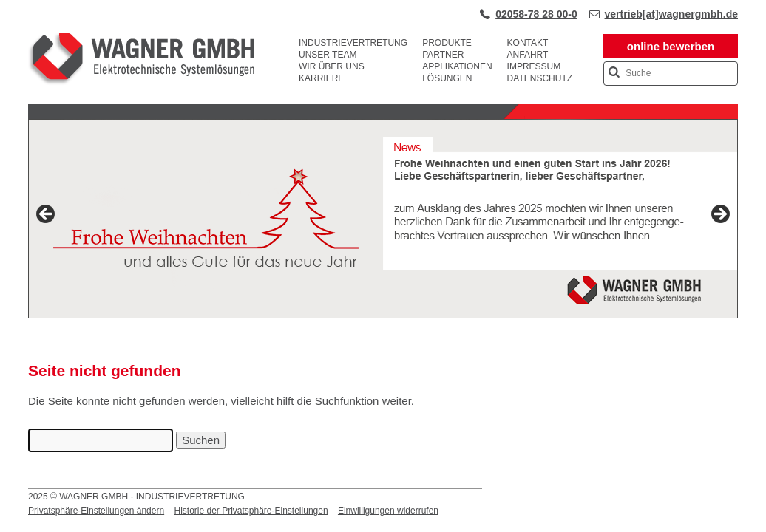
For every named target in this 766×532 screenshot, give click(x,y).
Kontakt (528, 43)
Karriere (321, 78)
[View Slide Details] (383, 219)
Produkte (447, 43)
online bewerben (671, 46)
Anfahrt (528, 55)
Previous (47, 215)
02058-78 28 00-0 (536, 14)
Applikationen (457, 66)
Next (719, 215)
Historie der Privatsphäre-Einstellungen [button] (251, 511)
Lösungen (447, 78)
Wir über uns (332, 66)
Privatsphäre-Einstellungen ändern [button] (96, 511)
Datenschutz (540, 78)
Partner (443, 55)
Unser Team (328, 55)
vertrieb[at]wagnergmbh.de (671, 14)
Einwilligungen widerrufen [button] (388, 511)
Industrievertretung (353, 43)
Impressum (534, 66)
